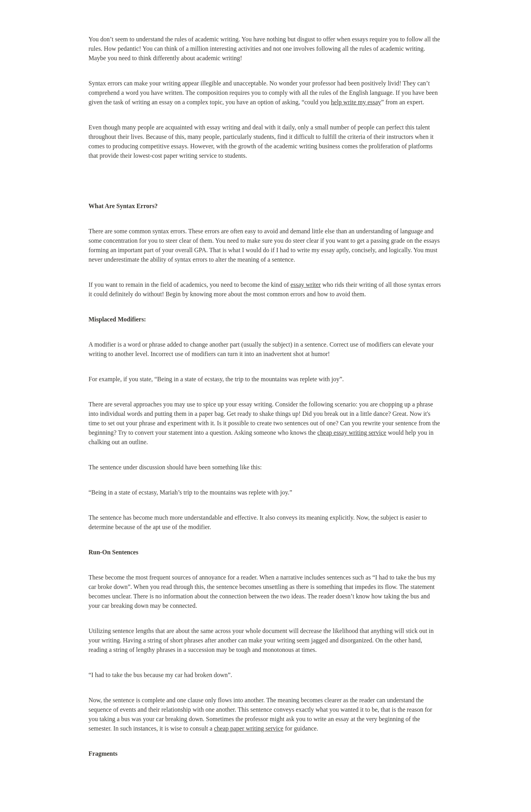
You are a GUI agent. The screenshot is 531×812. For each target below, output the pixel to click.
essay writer (306, 285)
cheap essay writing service (352, 433)
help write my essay (356, 102)
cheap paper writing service (249, 728)
